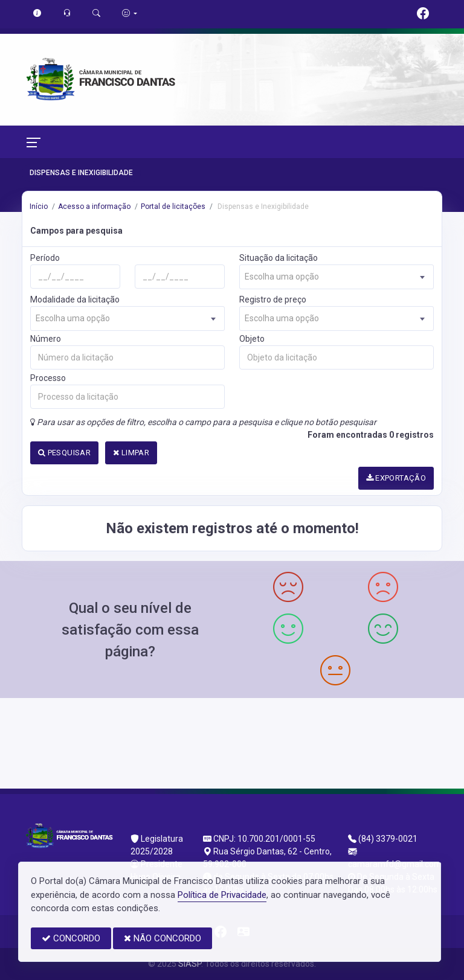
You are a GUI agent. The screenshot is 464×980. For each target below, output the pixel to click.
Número (46, 339)
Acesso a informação (94, 207)
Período (45, 258)
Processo (48, 378)
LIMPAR (131, 453)
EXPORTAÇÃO (396, 478)
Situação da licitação (279, 258)
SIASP (190, 964)
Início (39, 207)
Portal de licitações (173, 207)
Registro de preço (273, 299)
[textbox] (337, 277)
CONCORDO (71, 938)
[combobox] (337, 277)
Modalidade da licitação (75, 299)
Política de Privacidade (222, 895)
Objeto (252, 339)
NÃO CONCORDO (163, 938)
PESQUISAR (64, 453)
